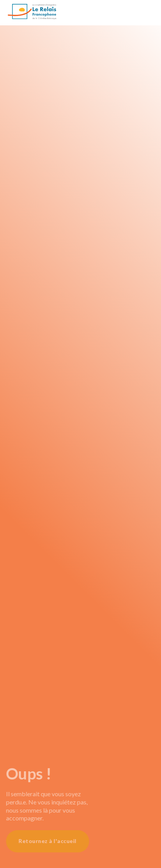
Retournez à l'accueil (43, 841)
